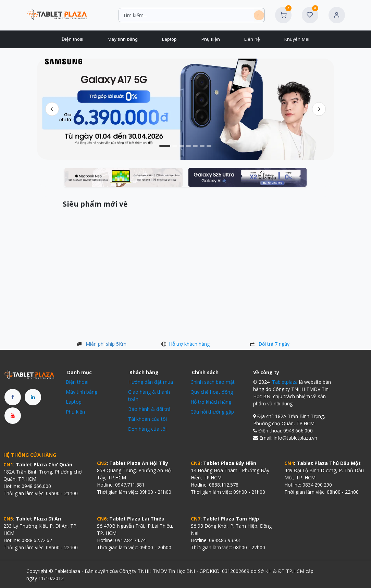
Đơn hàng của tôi (147, 429)
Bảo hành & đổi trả (149, 409)
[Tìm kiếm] (259, 15)
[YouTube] (13, 416)
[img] (319, 109)
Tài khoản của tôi (147, 419)
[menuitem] (72, 39)
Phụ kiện (75, 412)
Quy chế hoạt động (212, 392)
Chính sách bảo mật (213, 382)
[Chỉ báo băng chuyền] (165, 146)
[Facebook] (13, 397)
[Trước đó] (52, 109)
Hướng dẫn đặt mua (151, 382)
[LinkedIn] (33, 397)
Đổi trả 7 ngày (274, 344)
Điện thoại (77, 382)
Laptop (74, 402)
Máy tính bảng (82, 392)
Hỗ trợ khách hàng (189, 344)
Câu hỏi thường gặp (212, 412)
